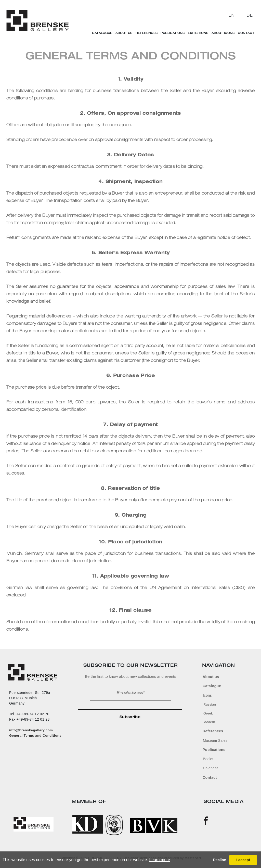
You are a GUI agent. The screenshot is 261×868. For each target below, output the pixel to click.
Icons (207, 695)
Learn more (160, 860)
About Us (125, 33)
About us (211, 677)
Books (208, 759)
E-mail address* (130, 693)
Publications (173, 33)
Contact (244, 33)
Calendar (210, 768)
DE (250, 16)
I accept (243, 860)
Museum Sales (215, 741)
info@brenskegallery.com (31, 730)
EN (232, 16)
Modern (209, 722)
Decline (219, 860)
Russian (210, 704)
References (147, 33)
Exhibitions (198, 33)
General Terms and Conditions (35, 736)
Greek (208, 713)
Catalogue (104, 33)
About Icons (222, 33)
